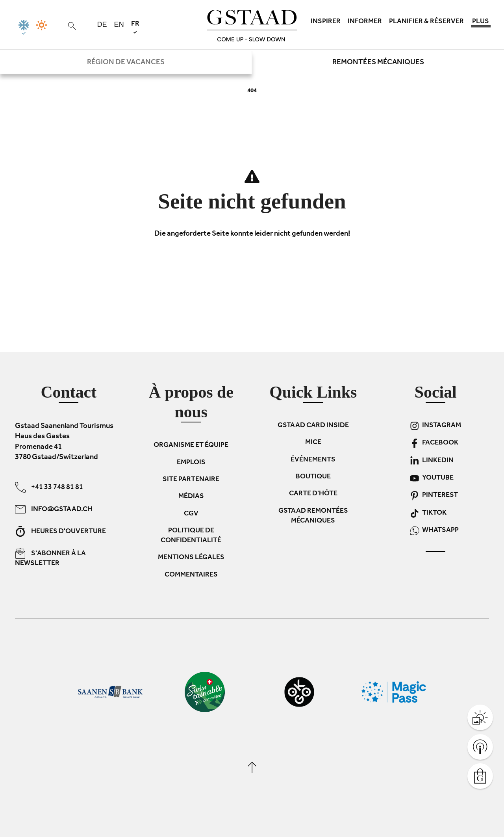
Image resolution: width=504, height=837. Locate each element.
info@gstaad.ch (54, 509)
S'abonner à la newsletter (50, 558)
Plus (481, 24)
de (102, 24)
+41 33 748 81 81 (49, 487)
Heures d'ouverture (60, 531)
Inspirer (326, 22)
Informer (365, 22)
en (119, 24)
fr (135, 27)
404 (252, 91)
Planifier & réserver (426, 22)
